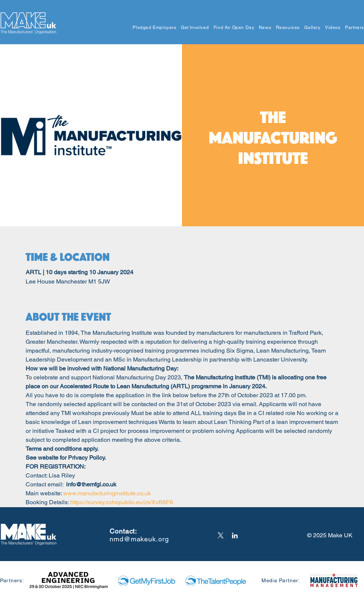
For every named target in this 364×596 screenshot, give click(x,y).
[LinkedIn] (235, 535)
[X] (221, 535)
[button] (152, 28)
